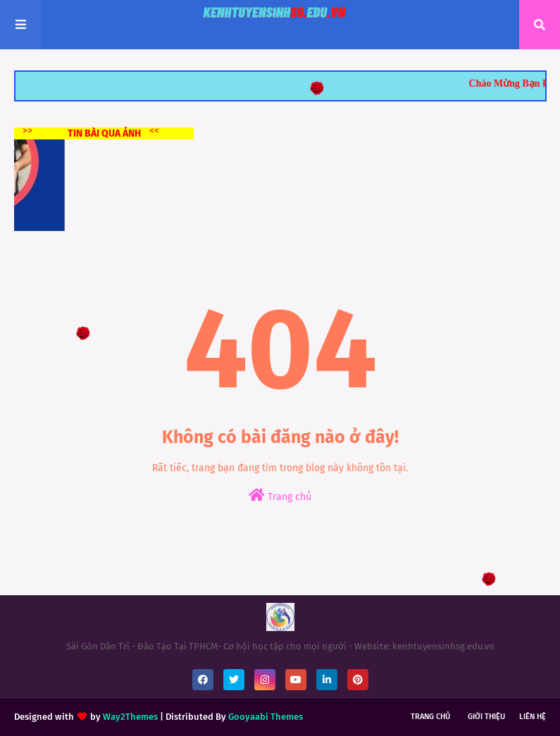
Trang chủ (280, 495)
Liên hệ (533, 717)
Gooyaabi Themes (266, 717)
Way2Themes (130, 717)
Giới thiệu (486, 717)
